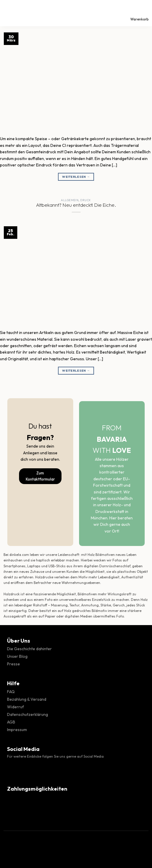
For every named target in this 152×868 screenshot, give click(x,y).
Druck (86, 200)
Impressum (17, 730)
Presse (13, 664)
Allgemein (70, 200)
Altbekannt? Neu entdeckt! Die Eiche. (76, 205)
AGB (11, 722)
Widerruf (16, 707)
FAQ (11, 692)
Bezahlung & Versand (27, 699)
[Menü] (10, 13)
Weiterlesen (76, 177)
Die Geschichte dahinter (29, 649)
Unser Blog (17, 656)
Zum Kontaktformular (40, 476)
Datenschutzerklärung (28, 714)
